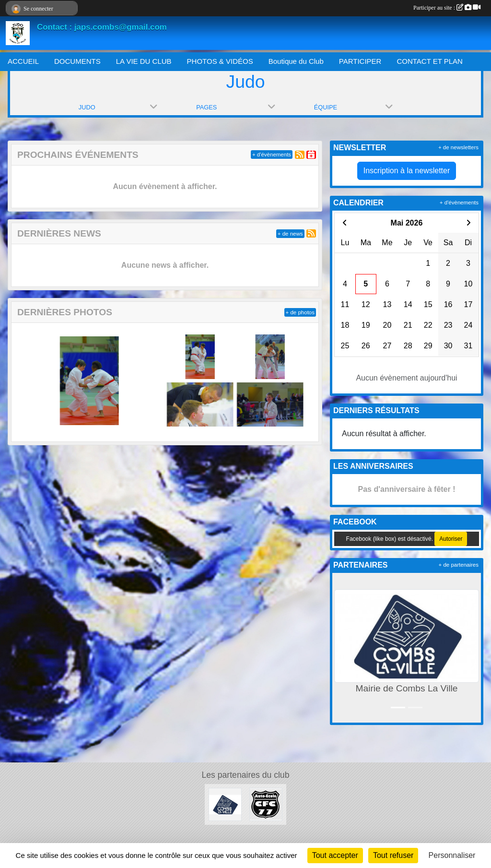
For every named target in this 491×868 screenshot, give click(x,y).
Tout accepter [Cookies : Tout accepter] (335, 855)
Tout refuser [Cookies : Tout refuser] (393, 855)
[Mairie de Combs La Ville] (225, 804)
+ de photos (300, 312)
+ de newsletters (458, 147)
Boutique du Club (296, 61)
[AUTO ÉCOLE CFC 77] (266, 804)
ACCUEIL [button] (23, 61)
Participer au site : (447, 8)
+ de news (290, 234)
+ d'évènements (272, 155)
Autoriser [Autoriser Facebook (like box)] (451, 539)
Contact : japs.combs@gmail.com (102, 27)
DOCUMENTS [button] (77, 61)
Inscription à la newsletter (407, 171)
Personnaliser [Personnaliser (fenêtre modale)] (452, 855)
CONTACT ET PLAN (430, 61)
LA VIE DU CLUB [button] (144, 61)
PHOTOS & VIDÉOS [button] (220, 61)
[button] (341, 648)
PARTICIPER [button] (360, 61)
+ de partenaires (459, 565)
